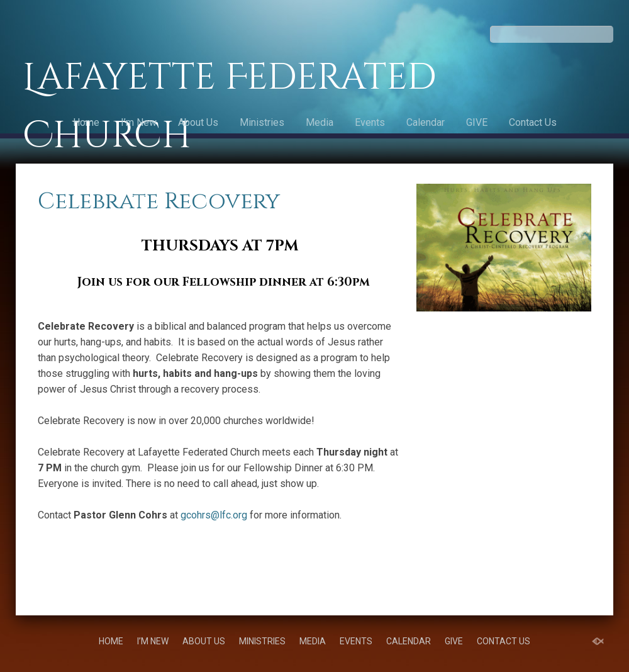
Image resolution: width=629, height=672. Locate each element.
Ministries (262, 122)
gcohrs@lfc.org (214, 515)
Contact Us (533, 122)
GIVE (477, 122)
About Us (198, 122)
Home (86, 122)
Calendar (426, 122)
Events (370, 122)
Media (320, 122)
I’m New (139, 122)
